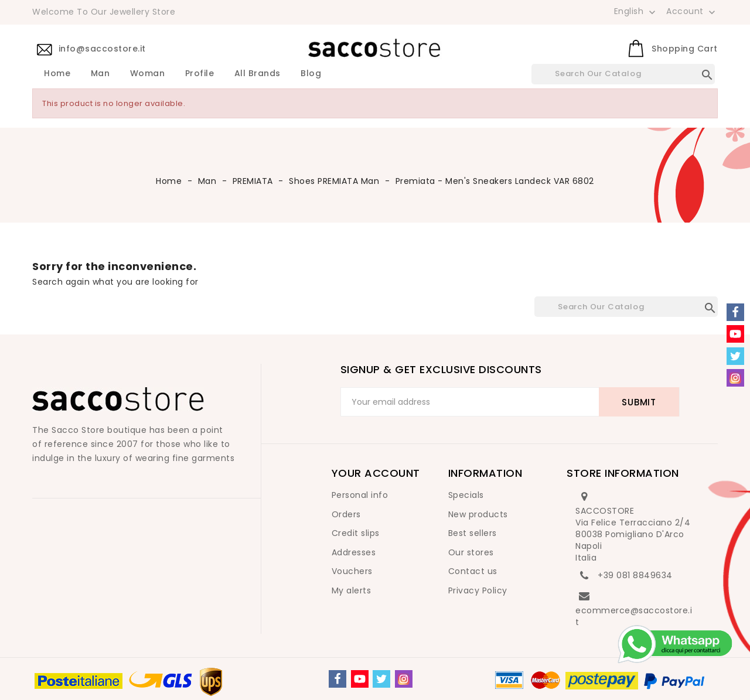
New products (478, 514)
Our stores (471, 552)
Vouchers (352, 571)
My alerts (352, 590)
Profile (200, 74)
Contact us (473, 571)
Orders (346, 514)
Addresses (354, 552)
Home (57, 74)
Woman (148, 74)
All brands (258, 74)
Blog (311, 74)
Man (100, 74)
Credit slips (356, 533)
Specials (466, 495)
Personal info (360, 495)
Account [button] (692, 12)
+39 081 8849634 (635, 575)
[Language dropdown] (636, 11)
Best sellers (473, 533)
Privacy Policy (478, 590)
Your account (376, 473)
